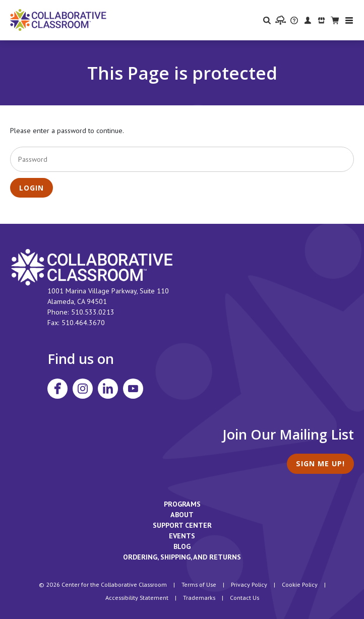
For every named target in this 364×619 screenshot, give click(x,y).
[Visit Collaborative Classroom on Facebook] (57, 389)
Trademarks (199, 597)
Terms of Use (199, 584)
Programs (182, 504)
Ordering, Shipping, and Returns (182, 557)
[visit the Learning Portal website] (281, 20)
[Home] (58, 19)
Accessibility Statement (137, 597)
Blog (182, 546)
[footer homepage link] (92, 267)
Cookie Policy (300, 584)
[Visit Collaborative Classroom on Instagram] (83, 389)
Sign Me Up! (320, 463)
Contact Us (245, 597)
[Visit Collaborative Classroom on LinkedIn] (108, 389)
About (182, 515)
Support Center (182, 525)
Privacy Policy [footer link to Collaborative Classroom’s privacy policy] (249, 584)
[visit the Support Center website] (294, 20)
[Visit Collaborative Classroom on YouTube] (133, 389)
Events (182, 536)
